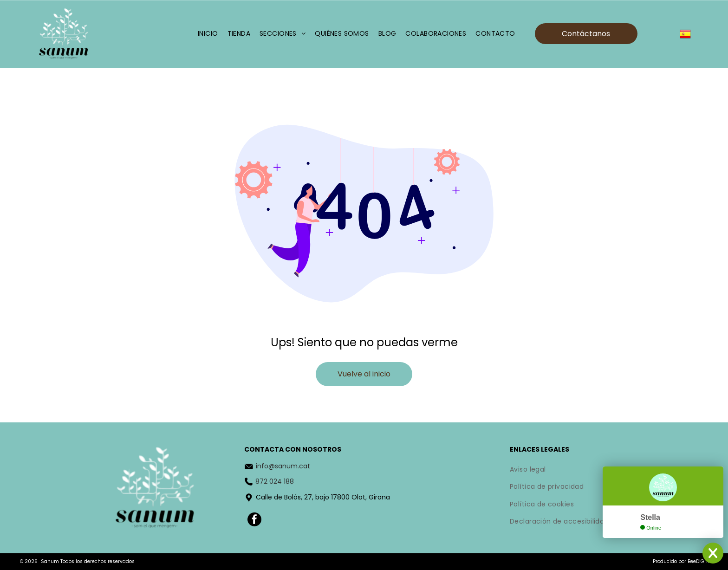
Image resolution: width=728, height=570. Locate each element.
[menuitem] (208, 34)
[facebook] (254, 521)
